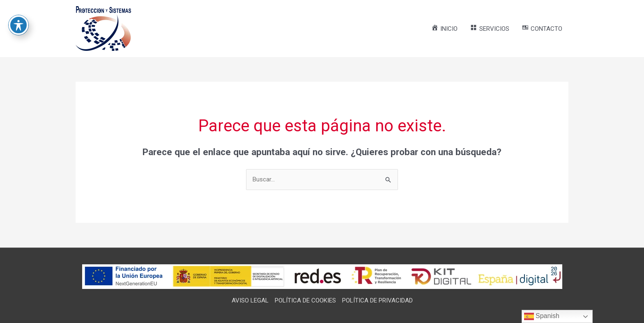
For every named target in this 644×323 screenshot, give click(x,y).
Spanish (542, 316)
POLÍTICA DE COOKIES (305, 300)
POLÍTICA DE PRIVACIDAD (377, 300)
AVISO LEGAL (250, 300)
